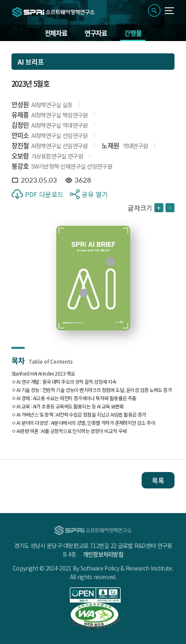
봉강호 (20, 166)
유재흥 (20, 115)
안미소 (20, 135)
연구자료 (96, 33)
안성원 (20, 104)
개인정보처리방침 (103, 554)
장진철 (20, 145)
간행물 (133, 33)
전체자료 (56, 33)
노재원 (110, 145)
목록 (158, 480)
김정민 (20, 125)
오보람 (20, 156)
